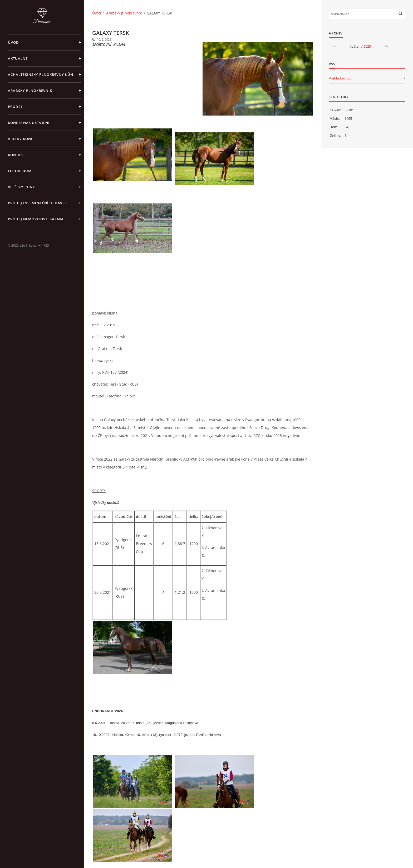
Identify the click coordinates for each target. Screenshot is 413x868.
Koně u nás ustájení (29, 123)
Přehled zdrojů (340, 78)
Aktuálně (18, 58)
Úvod (13, 42)
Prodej (15, 107)
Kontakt (16, 155)
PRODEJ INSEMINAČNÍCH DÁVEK (37, 203)
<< (335, 46)
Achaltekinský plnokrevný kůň (41, 74)
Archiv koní (20, 139)
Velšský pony (21, 187)
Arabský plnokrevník (30, 91)
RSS (46, 245)
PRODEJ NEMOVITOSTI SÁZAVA (36, 219)
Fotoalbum (20, 171)
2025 (367, 46)
